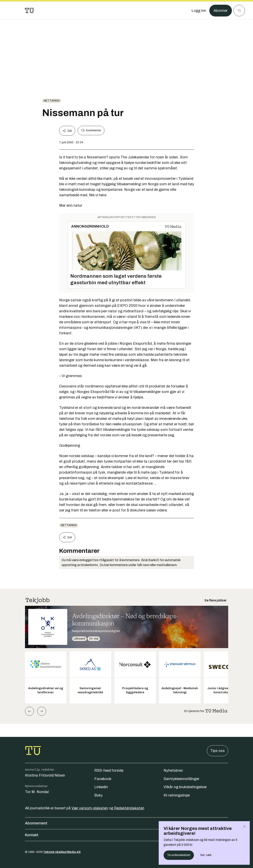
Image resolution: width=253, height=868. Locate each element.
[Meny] (239, 11)
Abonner (221, 11)
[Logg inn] (199, 11)
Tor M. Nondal (37, 792)
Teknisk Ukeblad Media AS (62, 852)
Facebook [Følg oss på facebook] (103, 779)
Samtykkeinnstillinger (181, 779)
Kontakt (127, 835)
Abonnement (127, 823)
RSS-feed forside (109, 770)
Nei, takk (206, 855)
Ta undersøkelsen (179, 855)
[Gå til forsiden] (29, 11)
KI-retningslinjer (177, 795)
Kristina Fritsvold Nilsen (45, 775)
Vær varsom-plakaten (90, 808)
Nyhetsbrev (173, 770)
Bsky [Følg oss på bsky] (98, 795)
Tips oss (218, 751)
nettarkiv (52, 101)
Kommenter (91, 131)
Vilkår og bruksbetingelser (185, 787)
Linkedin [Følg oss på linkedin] (101, 787)
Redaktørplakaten (129, 808)
